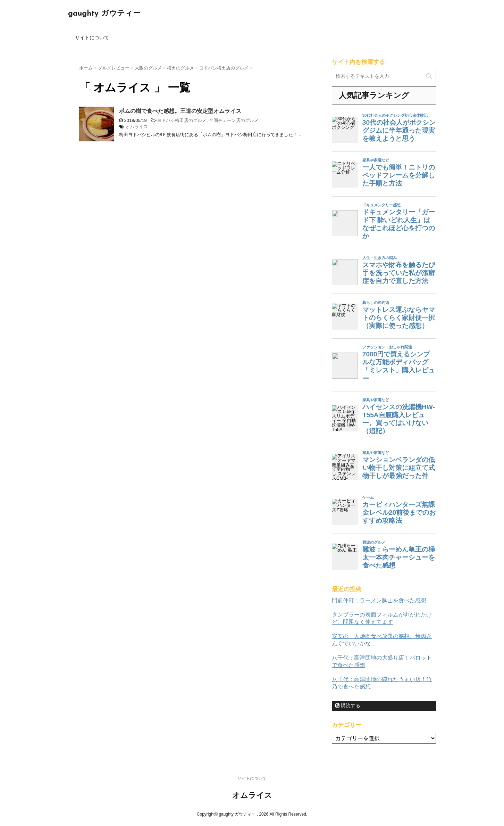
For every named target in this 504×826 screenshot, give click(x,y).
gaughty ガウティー (104, 14)
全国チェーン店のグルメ (234, 120)
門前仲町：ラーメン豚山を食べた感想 (379, 600)
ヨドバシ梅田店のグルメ (182, 120)
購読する (348, 705)
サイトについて (92, 38)
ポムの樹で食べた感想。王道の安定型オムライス (180, 111)
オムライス (137, 127)
